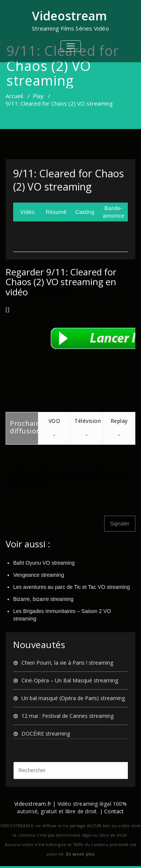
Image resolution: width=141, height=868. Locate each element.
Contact (114, 811)
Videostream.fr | (35, 804)
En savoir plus (80, 854)
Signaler (120, 524)
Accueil (14, 96)
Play (38, 96)
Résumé (56, 212)
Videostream (69, 16)
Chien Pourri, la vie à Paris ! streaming (67, 663)
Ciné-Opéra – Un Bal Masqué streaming (70, 680)
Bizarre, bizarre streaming (43, 599)
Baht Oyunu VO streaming (44, 563)
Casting (85, 212)
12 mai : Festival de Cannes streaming (67, 716)
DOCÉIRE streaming (46, 734)
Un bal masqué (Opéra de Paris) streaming (73, 698)
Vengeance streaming (39, 575)
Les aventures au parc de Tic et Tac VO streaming (71, 587)
